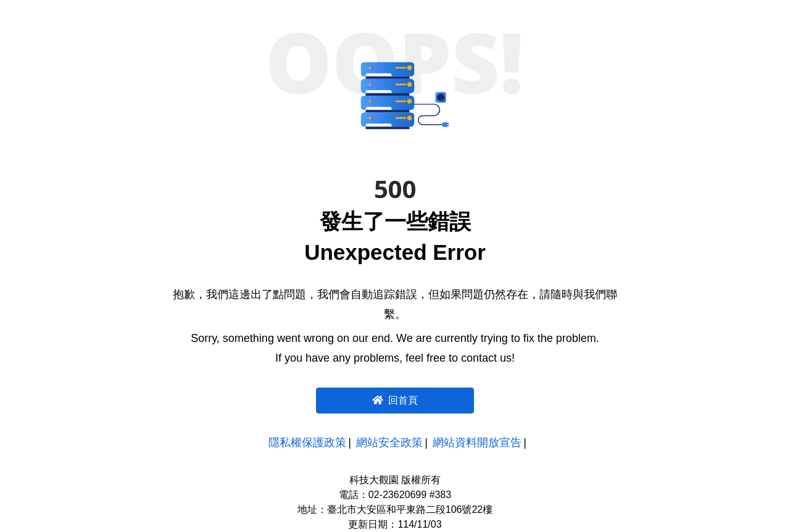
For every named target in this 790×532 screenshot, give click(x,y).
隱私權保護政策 (307, 443)
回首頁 (395, 400)
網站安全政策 (389, 443)
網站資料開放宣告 (477, 443)
